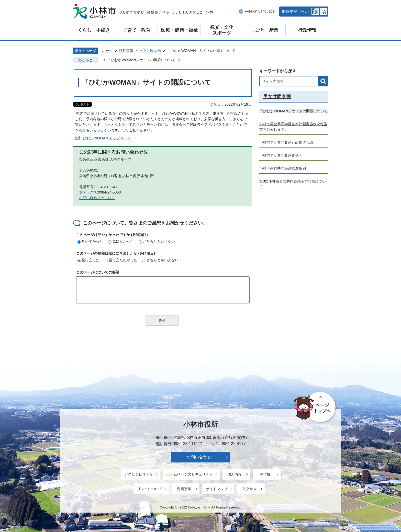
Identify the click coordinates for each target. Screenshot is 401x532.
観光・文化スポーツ (222, 30)
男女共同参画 (150, 51)
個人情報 (235, 474)
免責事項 (184, 489)
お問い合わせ (199, 457)
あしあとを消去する (179, 60)
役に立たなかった (121, 260)
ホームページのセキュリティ (190, 474)
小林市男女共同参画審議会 (281, 155)
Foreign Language (260, 11)
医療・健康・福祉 (179, 30)
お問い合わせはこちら (97, 198)
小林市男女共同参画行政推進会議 (286, 142)
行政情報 (307, 30)
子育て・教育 (137, 30)
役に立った (88, 260)
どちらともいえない (157, 241)
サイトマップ (217, 489)
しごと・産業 (264, 30)
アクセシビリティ (139, 474)
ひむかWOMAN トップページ (107, 138)
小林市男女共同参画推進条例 (283, 168)
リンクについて (150, 489)
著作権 (265, 474)
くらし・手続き (94, 30)
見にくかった (121, 241)
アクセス (249, 489)
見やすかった (90, 241)
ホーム (107, 51)
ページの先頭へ (315, 408)
